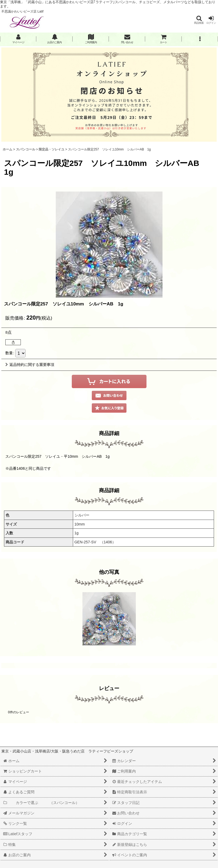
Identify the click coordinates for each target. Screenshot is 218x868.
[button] (199, 20)
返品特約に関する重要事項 (30, 365)
